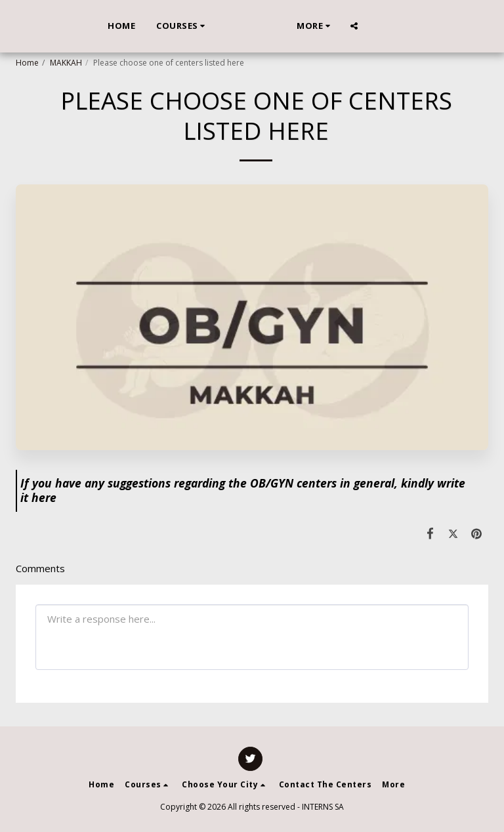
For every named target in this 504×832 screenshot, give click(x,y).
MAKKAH (66, 63)
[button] (161, 26)
